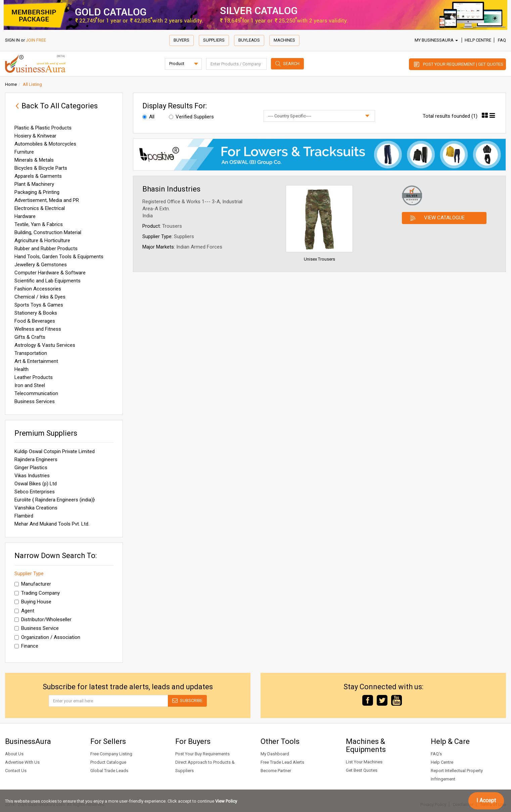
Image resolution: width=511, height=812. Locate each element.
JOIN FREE (36, 40)
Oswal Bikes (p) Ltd (36, 484)
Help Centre (478, 40)
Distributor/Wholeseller (43, 619)
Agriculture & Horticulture (42, 240)
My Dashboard (275, 754)
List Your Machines (364, 762)
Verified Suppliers (191, 117)
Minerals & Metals (34, 160)
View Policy (226, 801)
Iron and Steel (30, 385)
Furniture (24, 152)
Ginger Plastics (31, 468)
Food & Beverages (35, 321)
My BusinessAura (436, 40)
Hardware (25, 216)
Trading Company (37, 593)
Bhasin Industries (171, 189)
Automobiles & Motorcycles (45, 144)
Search (291, 64)
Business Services (35, 401)
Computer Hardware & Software (50, 273)
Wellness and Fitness (38, 329)
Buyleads (249, 40)
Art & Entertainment (36, 361)
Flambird (24, 516)
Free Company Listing (111, 754)
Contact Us (16, 771)
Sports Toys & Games (39, 305)
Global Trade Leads (109, 771)
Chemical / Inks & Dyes (40, 297)
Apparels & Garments (38, 176)
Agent (24, 611)
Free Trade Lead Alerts (282, 762)
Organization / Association (47, 637)
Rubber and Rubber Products (46, 249)
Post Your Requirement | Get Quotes (463, 64)
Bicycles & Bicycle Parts (41, 168)
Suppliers (214, 40)
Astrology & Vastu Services (45, 345)
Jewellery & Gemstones (41, 265)
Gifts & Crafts (30, 337)
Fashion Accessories (38, 289)
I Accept (486, 800)
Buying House (33, 602)
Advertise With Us (22, 762)
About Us (14, 754)
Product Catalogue (108, 762)
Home (11, 84)
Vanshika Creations (36, 508)
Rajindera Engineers (36, 459)
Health (21, 369)
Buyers (181, 40)
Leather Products (34, 377)
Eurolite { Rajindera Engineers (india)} (55, 500)
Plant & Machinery (34, 184)
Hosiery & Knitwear (35, 136)
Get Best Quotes (362, 770)
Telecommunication (36, 393)
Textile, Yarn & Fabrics (39, 224)
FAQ (502, 40)
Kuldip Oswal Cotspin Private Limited (55, 451)
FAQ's (436, 754)
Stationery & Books (36, 313)
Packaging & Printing (37, 192)
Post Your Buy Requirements (202, 754)
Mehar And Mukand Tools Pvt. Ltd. (52, 524)
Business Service (37, 628)
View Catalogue (444, 218)
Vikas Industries (32, 476)
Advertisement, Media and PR (47, 200)
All (148, 117)
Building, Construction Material (48, 232)
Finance (26, 646)
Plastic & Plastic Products (43, 128)
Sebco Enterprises (35, 492)
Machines (284, 40)
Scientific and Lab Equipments (48, 281)
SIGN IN (12, 40)
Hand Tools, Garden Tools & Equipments (59, 257)
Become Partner (276, 771)
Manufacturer (33, 584)
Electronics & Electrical (40, 208)
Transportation (31, 353)
